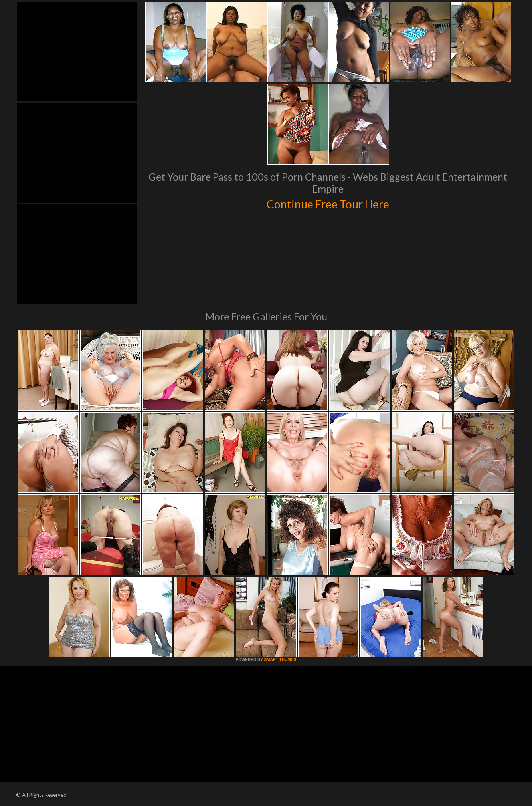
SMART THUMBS (280, 660)
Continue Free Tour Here (328, 203)
